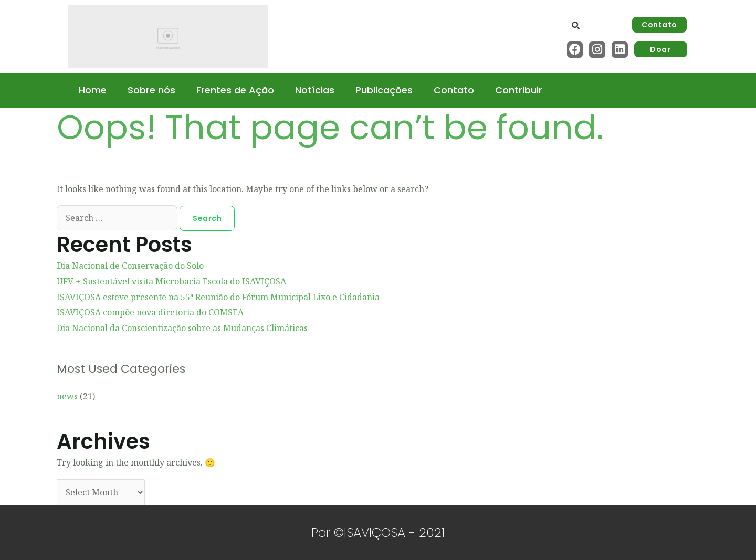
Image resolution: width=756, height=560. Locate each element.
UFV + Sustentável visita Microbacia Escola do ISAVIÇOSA (171, 281)
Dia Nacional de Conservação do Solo (130, 266)
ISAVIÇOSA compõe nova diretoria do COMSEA (150, 312)
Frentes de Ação (235, 90)
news (67, 396)
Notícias (315, 90)
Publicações (384, 90)
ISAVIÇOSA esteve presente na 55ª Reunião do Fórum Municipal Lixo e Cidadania (218, 297)
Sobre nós (151, 90)
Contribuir (519, 90)
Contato (454, 90)
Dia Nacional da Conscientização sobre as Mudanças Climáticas (182, 328)
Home (93, 90)
